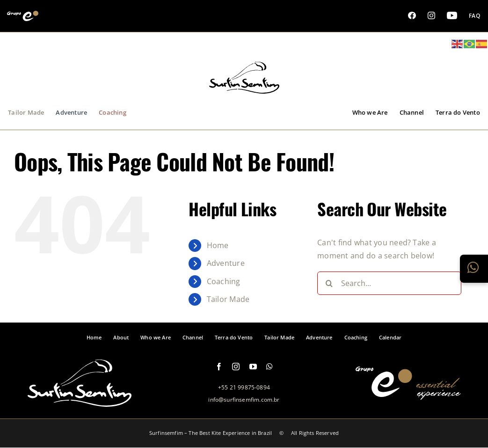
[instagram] (236, 367)
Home (218, 245)
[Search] (329, 283)
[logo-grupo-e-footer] (408, 395)
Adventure (226, 263)
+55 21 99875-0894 (244, 387)
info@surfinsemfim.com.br (244, 400)
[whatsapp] (269, 367)
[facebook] (219, 367)
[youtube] (253, 367)
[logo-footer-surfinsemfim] (80, 402)
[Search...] (389, 283)
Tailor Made (228, 299)
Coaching (224, 281)
